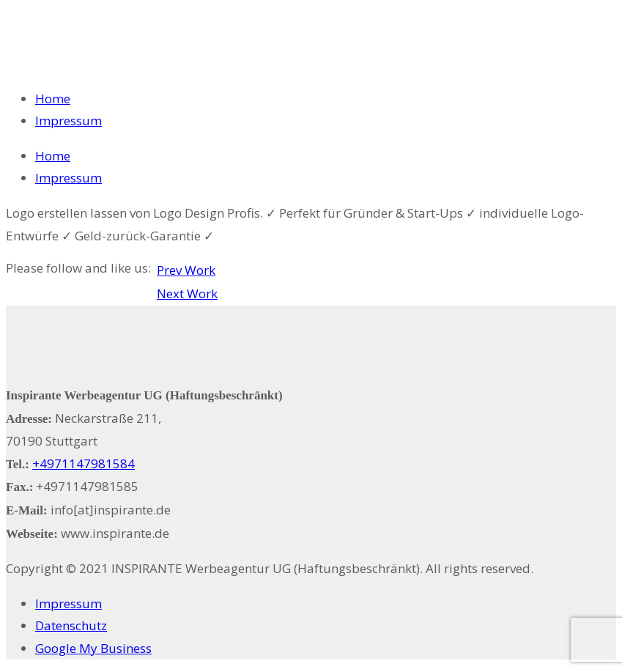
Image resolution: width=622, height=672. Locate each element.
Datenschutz (71, 625)
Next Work (187, 293)
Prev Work (186, 270)
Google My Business (93, 648)
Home (53, 99)
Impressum (69, 121)
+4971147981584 (84, 464)
